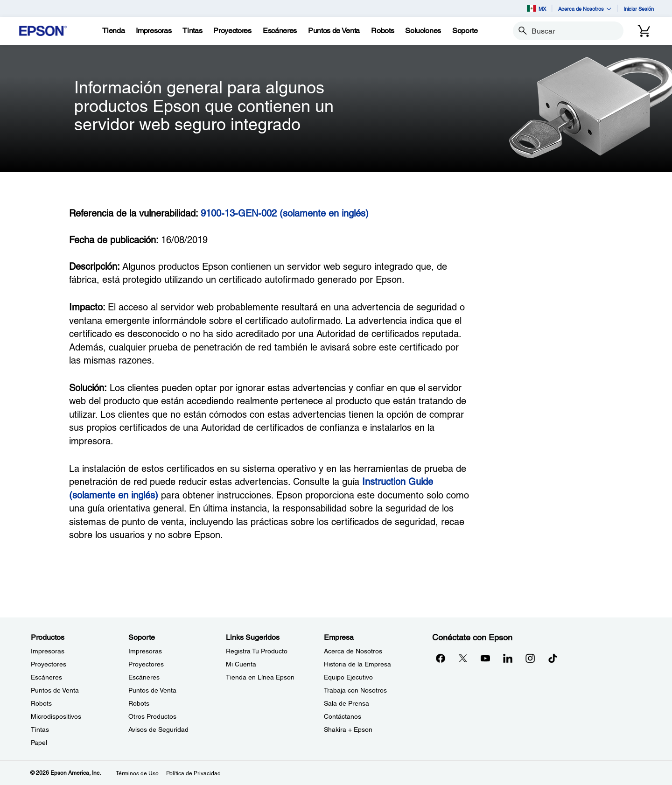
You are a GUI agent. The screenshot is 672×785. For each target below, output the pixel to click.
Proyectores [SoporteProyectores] (146, 664)
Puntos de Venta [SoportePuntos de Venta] (152, 690)
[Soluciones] (423, 31)
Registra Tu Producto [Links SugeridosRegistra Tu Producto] (257, 651)
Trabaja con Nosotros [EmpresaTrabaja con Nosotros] (355, 690)
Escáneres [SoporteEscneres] (144, 677)
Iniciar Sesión (639, 9)
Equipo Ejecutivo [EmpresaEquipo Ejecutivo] (348, 677)
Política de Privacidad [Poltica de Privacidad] (193, 773)
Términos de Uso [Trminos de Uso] (137, 773)
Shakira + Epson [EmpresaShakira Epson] (348, 729)
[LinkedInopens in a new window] (508, 658)
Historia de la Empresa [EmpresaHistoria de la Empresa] (357, 664)
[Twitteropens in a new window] (463, 658)
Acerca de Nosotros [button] (585, 9)
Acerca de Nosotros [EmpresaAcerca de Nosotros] (353, 651)
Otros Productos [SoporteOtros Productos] (152, 716)
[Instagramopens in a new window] (530, 658)
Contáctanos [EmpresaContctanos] (343, 716)
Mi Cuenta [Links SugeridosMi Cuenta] (241, 664)
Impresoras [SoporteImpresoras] (145, 651)
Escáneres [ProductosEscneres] (46, 677)
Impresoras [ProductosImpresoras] (48, 651)
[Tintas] (192, 31)
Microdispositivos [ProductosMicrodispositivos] (56, 716)
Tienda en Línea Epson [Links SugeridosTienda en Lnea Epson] (260, 677)
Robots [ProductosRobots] (41, 703)
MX (536, 8)
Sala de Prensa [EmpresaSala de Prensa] (346, 703)
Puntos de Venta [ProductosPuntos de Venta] (55, 690)
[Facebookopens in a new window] (441, 658)
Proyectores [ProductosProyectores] (49, 664)
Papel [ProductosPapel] (39, 743)
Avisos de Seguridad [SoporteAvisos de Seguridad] (158, 729)
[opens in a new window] (553, 658)
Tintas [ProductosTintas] (40, 729)
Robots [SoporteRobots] (139, 703)
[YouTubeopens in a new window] (485, 658)
